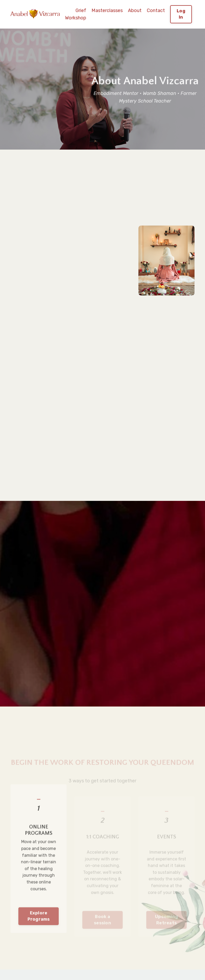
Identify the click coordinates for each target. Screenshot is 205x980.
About (135, 10)
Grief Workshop (76, 14)
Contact (156, 10)
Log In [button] (181, 14)
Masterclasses (107, 10)
